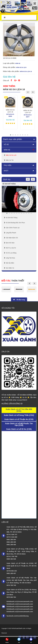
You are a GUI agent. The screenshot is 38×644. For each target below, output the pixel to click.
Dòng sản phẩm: (9, 67)
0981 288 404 (11, 539)
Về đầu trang (21, 300)
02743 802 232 (12, 571)
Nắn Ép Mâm (10, 263)
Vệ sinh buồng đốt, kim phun (15, 223)
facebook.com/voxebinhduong (18, 616)
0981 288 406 (11, 545)
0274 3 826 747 (12, 534)
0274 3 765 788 (12, 556)
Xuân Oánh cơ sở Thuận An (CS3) (19, 419)
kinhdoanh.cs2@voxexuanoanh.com (20, 604)
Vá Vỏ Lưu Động (11, 253)
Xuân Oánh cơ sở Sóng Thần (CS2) (19, 415)
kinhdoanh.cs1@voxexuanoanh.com (20, 601)
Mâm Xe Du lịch (11, 155)
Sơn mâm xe (10, 268)
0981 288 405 (11, 542)
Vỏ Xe (6, 145)
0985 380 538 (11, 559)
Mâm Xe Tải (10, 160)
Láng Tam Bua (10, 258)
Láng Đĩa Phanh (11, 233)
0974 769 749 (11, 585)
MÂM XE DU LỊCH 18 (14, 89)
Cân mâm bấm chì (12, 238)
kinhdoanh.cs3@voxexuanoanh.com (20, 606)
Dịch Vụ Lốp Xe (11, 248)
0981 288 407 (11, 573)
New (6, 97)
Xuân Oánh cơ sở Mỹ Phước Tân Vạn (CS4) (19, 424)
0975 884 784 (11, 597)
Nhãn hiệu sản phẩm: (11, 71)
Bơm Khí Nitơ (10, 243)
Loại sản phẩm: (9, 63)
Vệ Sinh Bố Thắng (12, 218)
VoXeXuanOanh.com (18, 628)
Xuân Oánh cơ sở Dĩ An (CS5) (19, 429)
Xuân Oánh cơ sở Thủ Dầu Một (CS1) (19, 410)
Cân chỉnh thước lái (13, 228)
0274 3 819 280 (12, 537)
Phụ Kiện (7, 165)
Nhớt (6, 171)
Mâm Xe (7, 150)
